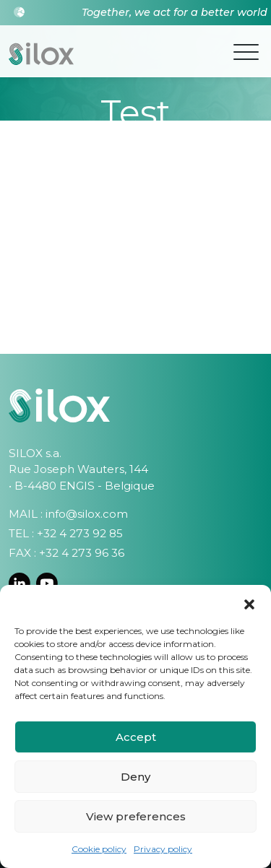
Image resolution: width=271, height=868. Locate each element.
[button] (249, 603)
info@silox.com (87, 514)
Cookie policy (99, 849)
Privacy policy (163, 849)
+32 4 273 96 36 (82, 553)
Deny (135, 777)
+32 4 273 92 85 (80, 533)
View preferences (136, 816)
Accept (136, 737)
